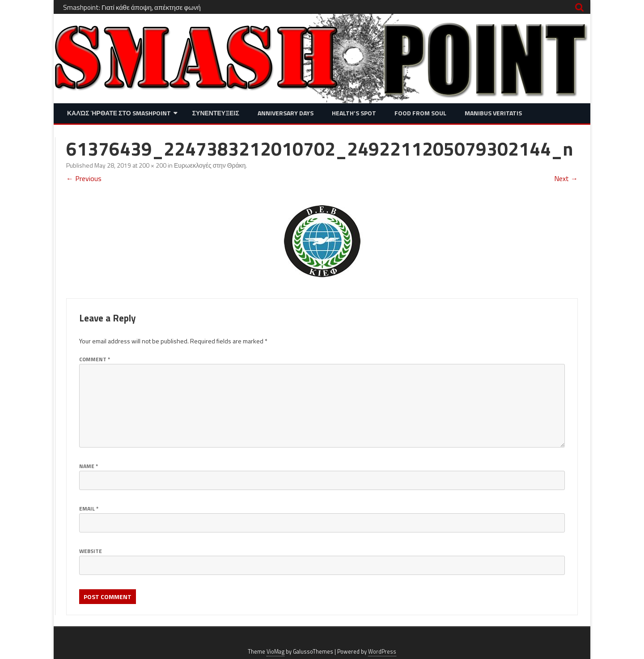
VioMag (275, 652)
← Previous (84, 178)
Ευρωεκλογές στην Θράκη (210, 165)
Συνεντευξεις (216, 113)
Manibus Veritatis (493, 113)
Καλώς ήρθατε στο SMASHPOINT (119, 113)
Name (89, 466)
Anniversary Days (286, 113)
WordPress (382, 652)
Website (91, 551)
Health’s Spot (354, 113)
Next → (566, 178)
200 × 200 (153, 165)
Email (89, 509)
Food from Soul (420, 113)
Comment (95, 359)
